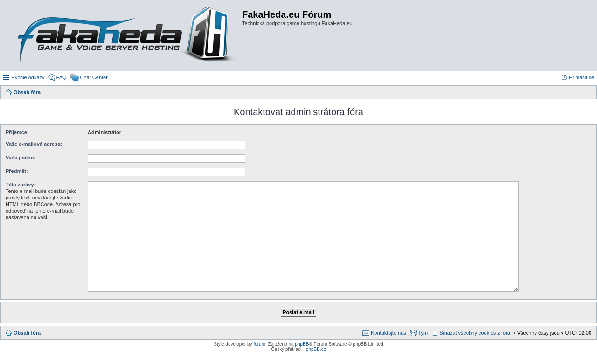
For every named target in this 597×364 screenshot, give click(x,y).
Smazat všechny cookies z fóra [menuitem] (475, 333)
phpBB (302, 344)
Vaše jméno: (21, 158)
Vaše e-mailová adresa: (34, 144)
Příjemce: (17, 132)
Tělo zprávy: (21, 185)
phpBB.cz (316, 349)
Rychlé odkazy (28, 77)
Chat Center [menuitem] (94, 77)
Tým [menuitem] (423, 333)
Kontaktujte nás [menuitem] (389, 333)
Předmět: (17, 171)
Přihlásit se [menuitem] (582, 77)
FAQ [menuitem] (62, 77)
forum (259, 344)
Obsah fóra (27, 333)
